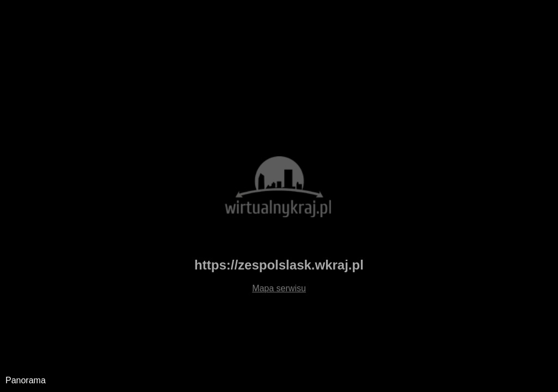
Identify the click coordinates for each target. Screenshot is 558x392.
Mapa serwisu (279, 288)
